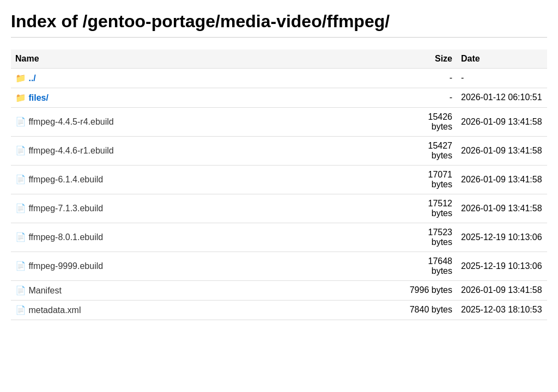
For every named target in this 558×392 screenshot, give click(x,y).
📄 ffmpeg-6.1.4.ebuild (59, 179)
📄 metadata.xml (48, 310)
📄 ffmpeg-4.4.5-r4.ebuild (65, 122)
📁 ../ (26, 78)
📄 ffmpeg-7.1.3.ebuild (59, 208)
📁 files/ (32, 98)
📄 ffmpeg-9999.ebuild (59, 266)
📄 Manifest (38, 290)
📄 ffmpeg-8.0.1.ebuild (59, 237)
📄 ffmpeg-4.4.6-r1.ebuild (65, 151)
